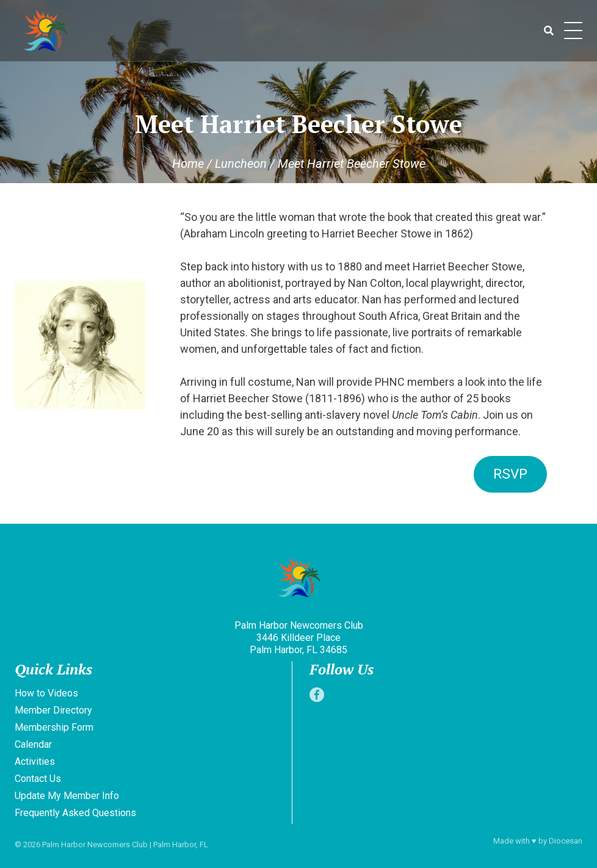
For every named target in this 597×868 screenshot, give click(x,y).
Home (188, 164)
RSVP (510, 474)
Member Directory (53, 710)
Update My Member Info (67, 796)
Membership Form (54, 727)
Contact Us (38, 779)
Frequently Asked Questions (75, 813)
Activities (35, 761)
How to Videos (46, 693)
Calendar (33, 744)
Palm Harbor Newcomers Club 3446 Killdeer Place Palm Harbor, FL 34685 (299, 638)
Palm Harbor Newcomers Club (95, 844)
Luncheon (241, 164)
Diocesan (566, 841)
